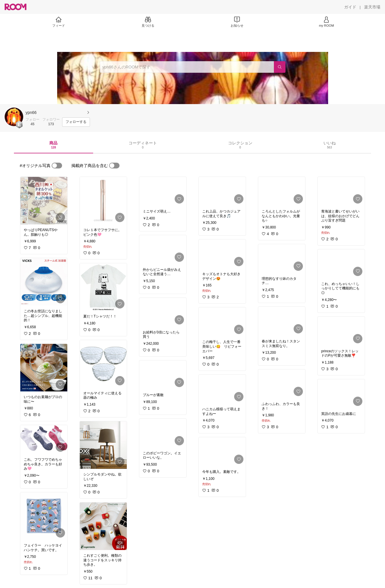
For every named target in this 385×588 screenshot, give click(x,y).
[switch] (57, 166)
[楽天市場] (372, 7)
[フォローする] (76, 122)
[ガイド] (350, 7)
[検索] (280, 67)
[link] (44, 201)
